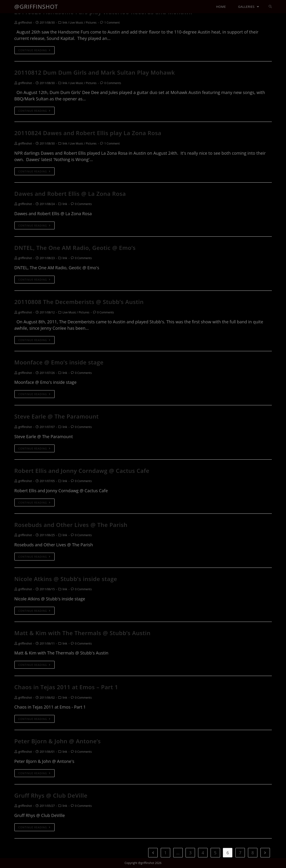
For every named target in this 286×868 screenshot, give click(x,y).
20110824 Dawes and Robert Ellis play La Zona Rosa (88, 133)
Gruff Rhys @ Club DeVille (51, 795)
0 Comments (113, 83)
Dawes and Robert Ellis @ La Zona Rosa (70, 194)
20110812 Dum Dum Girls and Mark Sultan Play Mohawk (95, 72)
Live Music (77, 23)
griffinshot (25, 23)
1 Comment (112, 23)
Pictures (91, 23)
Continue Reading (35, 50)
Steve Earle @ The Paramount (57, 416)
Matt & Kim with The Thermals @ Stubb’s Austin (82, 633)
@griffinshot (36, 6)
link (65, 23)
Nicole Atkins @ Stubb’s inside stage (66, 579)
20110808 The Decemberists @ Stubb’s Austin (79, 302)
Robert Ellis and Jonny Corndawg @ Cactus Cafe (82, 471)
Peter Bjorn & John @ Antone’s (58, 741)
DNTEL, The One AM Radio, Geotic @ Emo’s (75, 248)
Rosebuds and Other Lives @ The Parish (71, 525)
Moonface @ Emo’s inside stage (59, 362)
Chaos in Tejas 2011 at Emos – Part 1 (66, 687)
